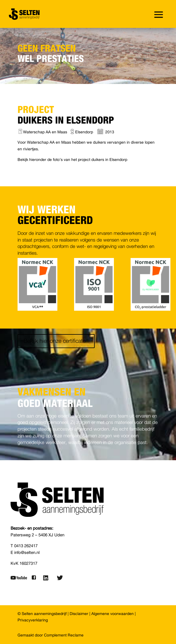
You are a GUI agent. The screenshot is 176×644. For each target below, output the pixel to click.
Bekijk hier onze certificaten (56, 341)
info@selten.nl (27, 553)
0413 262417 (26, 546)
